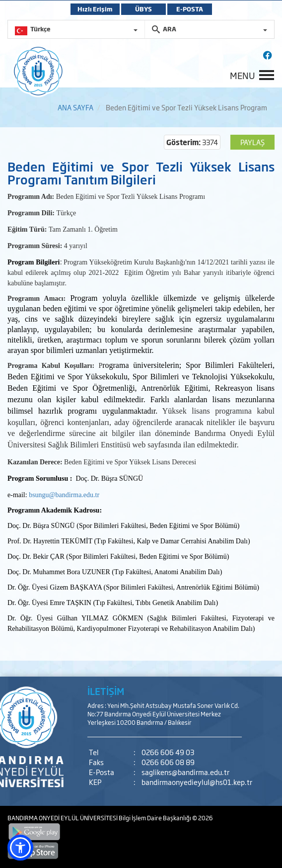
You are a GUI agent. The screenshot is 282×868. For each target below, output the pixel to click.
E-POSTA (190, 9)
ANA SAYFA (75, 107)
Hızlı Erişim (95, 9)
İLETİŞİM (106, 691)
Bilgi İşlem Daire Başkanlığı (155, 818)
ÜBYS (143, 9)
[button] (20, 848)
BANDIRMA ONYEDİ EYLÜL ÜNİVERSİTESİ (63, 818)
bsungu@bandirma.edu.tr (64, 495)
